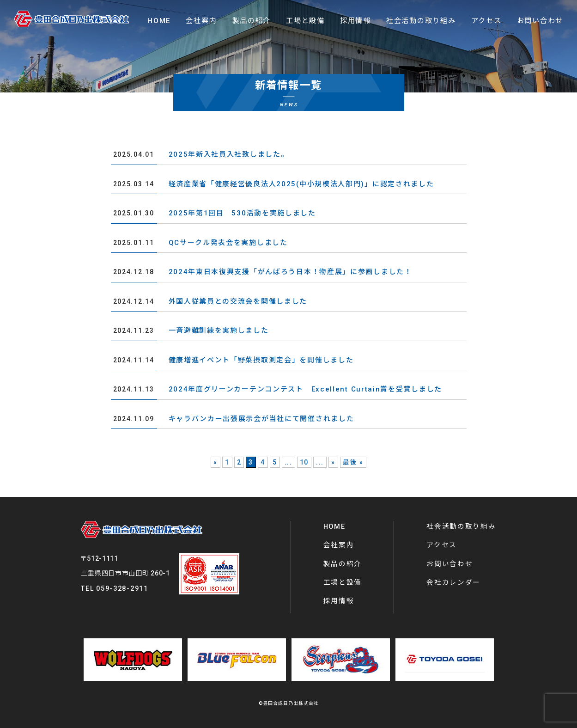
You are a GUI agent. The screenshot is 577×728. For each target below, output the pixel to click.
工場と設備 (343, 582)
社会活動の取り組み (461, 526)
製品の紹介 (343, 564)
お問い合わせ (449, 564)
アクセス (442, 545)
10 (304, 462)
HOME (334, 526)
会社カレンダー (453, 582)
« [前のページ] (216, 462)
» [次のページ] (333, 462)
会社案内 (339, 545)
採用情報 (339, 601)
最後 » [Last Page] (353, 462)
